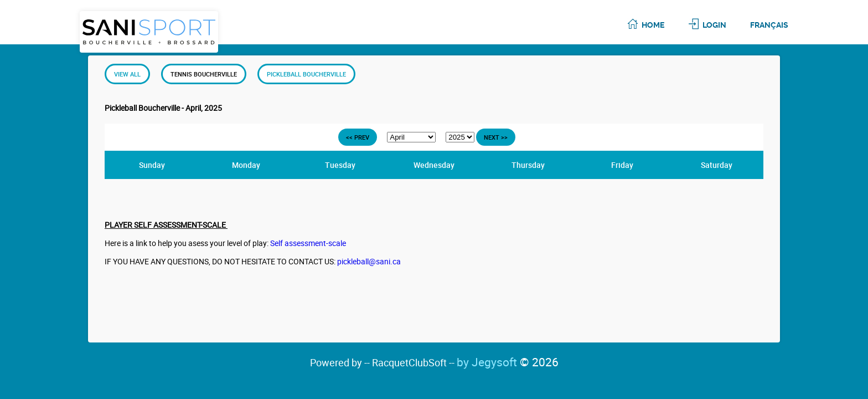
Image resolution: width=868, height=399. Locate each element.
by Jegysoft (508, 362)
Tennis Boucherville (204, 74)
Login (714, 25)
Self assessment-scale (308, 243)
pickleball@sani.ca (369, 261)
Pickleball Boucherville (306, 74)
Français (769, 25)
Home (653, 25)
